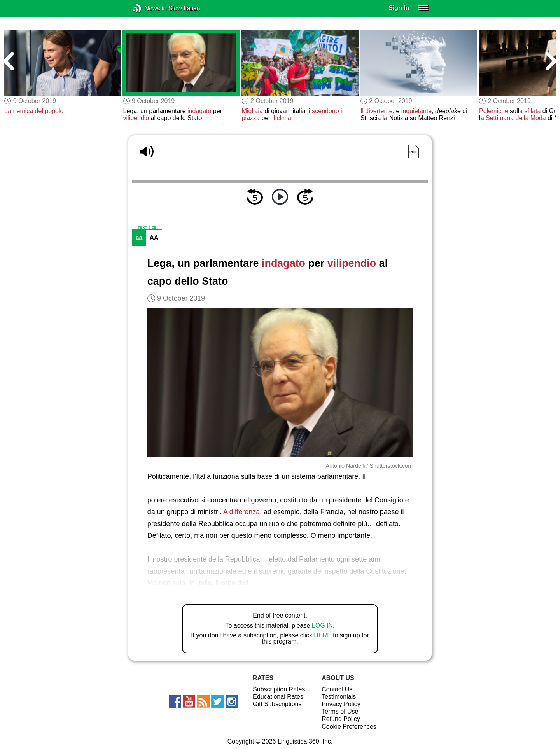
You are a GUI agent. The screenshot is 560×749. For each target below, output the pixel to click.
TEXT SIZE (147, 227)
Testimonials (339, 697)
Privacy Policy (341, 704)
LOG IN (322, 626)
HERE (322, 635)
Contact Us (337, 689)
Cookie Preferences (349, 727)
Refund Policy (341, 719)
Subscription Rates (279, 689)
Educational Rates (278, 697)
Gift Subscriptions (277, 704)
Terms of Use (340, 711)
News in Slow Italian (149, 8)
